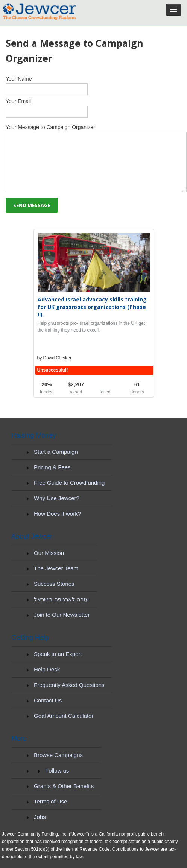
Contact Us (48, 700)
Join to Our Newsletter (62, 615)
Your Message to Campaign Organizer (93, 158)
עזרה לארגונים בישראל (61, 599)
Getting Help (30, 638)
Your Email (93, 108)
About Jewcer (32, 536)
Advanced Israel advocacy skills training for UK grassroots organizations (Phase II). (92, 307)
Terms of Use (50, 801)
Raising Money (34, 435)
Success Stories (54, 584)
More (19, 739)
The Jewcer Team (56, 568)
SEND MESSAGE (32, 205)
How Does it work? (57, 514)
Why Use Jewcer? (57, 498)
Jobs (40, 817)
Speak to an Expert (58, 654)
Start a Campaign (56, 452)
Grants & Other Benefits (64, 786)
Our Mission (49, 553)
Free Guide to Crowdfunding (69, 483)
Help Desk (47, 669)
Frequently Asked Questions (69, 685)
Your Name (93, 86)
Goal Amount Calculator (64, 716)
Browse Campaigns (58, 755)
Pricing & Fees (52, 467)
